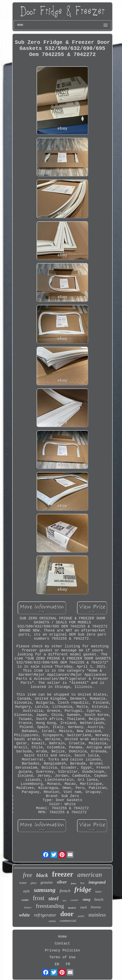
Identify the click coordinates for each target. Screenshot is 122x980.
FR (68, 964)
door (67, 914)
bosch (99, 899)
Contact (62, 943)
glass (34, 883)
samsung (45, 890)
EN (57, 964)
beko (65, 901)
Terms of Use (62, 957)
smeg (86, 899)
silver (62, 882)
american (90, 875)
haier (99, 892)
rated (83, 907)
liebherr (28, 908)
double (72, 908)
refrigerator (45, 915)
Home (62, 937)
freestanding (50, 906)
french (65, 891)
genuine (47, 882)
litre (82, 883)
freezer (63, 874)
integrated (97, 882)
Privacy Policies (63, 950)
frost (39, 898)
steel (53, 898)
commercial (68, 921)
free (28, 875)
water (23, 883)
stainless (97, 915)
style (26, 891)
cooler (25, 900)
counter (74, 900)
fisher (73, 883)
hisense (96, 907)
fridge (83, 889)
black (42, 875)
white (25, 915)
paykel (81, 916)
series (52, 921)
